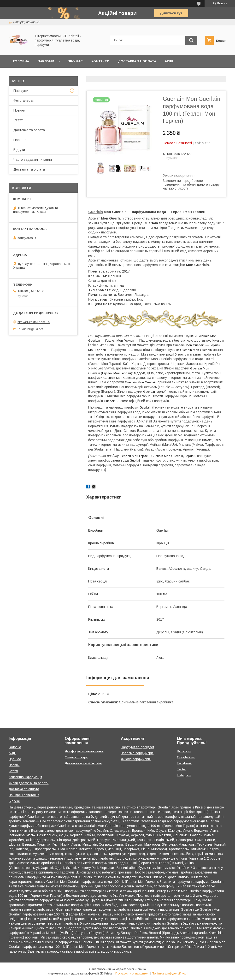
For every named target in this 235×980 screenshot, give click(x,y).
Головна (21, 61)
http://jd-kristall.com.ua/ (34, 322)
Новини (19, 110)
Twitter (181, 769)
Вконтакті (184, 751)
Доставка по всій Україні (83, 763)
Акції (169, 61)
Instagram (184, 775)
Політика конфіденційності (170, 974)
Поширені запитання (24, 795)
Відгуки (19, 150)
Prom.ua (140, 969)
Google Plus (186, 757)
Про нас (75, 61)
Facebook (184, 763)
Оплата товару (76, 757)
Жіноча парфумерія (136, 759)
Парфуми (46, 61)
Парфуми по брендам (137, 747)
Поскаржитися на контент (132, 974)
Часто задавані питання (33, 160)
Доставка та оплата (137, 61)
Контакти (100, 61)
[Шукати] (191, 40)
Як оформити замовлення (84, 751)
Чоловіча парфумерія (137, 753)
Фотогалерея (24, 101)
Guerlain (96, 212)
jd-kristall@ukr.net (30, 329)
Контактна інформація (25, 777)
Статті (18, 120)
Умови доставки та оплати (29, 783)
